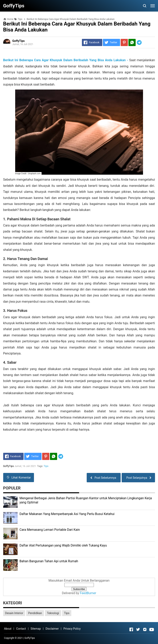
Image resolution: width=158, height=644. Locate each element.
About (8, 629)
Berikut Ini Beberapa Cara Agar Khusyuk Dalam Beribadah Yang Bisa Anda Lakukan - (66, 60)
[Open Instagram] (145, 629)
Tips (46, 466)
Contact (21, 629)
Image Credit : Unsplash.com (28, 174)
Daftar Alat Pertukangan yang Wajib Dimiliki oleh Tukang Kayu (63, 545)
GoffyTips (30, 638)
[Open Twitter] (138, 629)
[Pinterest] (124, 42)
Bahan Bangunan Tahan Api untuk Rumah (49, 561)
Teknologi (53, 613)
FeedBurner (88, 593)
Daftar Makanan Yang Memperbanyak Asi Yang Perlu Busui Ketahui (67, 514)
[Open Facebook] (131, 629)
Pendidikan (35, 613)
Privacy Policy (72, 629)
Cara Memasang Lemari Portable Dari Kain (50, 530)
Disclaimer (52, 629)
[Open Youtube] (152, 629)
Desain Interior (14, 613)
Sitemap (36, 629)
